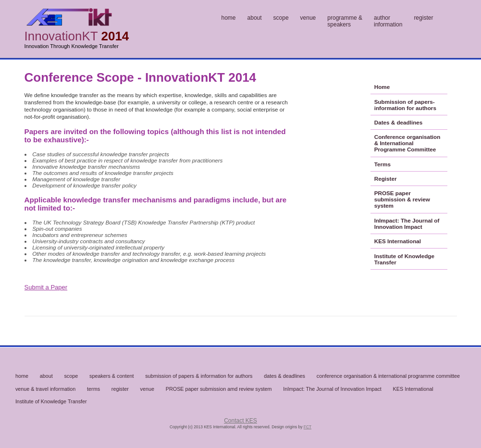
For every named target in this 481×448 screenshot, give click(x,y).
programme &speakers (345, 21)
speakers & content (111, 376)
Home (382, 87)
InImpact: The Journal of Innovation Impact (407, 224)
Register (386, 179)
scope (281, 18)
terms (93, 389)
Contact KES (240, 421)
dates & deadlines (284, 376)
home (229, 18)
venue (308, 18)
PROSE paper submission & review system (402, 199)
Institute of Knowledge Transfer (404, 259)
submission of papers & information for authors (199, 376)
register (423, 18)
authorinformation (388, 21)
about (255, 18)
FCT (308, 427)
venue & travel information (45, 389)
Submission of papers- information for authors (405, 105)
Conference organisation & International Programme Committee (407, 143)
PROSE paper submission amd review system (219, 389)
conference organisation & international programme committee (388, 376)
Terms (382, 164)
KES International (398, 241)
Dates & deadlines (399, 122)
